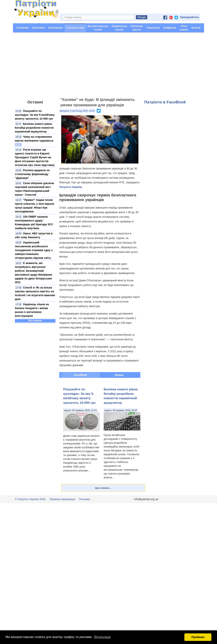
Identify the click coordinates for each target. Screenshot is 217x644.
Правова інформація (62, 499)
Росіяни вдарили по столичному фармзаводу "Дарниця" (32, 174)
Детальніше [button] (102, 637)
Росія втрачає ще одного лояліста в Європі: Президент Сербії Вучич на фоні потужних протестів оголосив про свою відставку (35, 157)
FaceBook (81, 375)
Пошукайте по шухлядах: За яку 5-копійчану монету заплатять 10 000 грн (35, 115)
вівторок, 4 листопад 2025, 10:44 (77, 111)
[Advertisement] (108, 67)
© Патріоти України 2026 (30, 499)
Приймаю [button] (198, 637)
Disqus (119, 375)
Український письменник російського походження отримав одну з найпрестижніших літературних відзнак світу (34, 250)
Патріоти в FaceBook (165, 102)
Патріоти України (71, 187)
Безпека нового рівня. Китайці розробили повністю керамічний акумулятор (34, 128)
